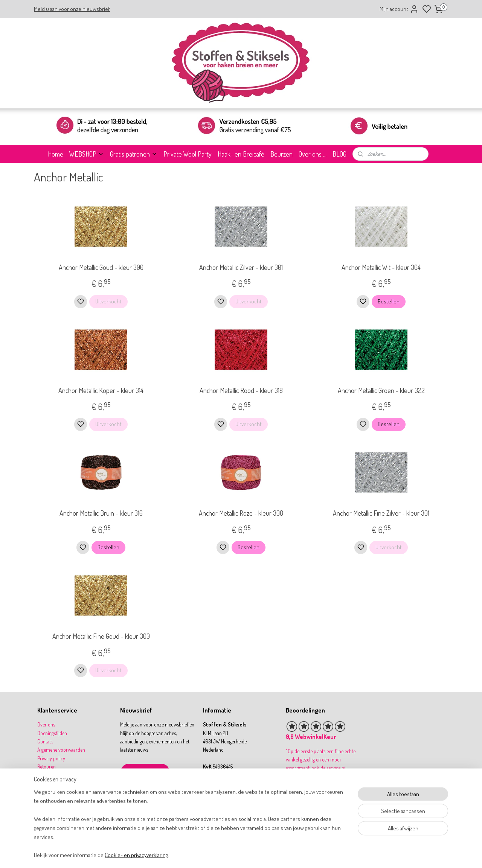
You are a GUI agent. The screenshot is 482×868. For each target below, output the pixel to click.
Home (56, 154)
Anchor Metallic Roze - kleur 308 (241, 513)
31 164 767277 (223, 800)
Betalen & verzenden (58, 775)
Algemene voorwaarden (61, 750)
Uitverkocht (108, 301)
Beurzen (281, 154)
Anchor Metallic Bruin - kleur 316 (101, 513)
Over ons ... (313, 154)
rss (276, 854)
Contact (45, 741)
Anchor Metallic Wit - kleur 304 (381, 267)
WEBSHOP (87, 154)
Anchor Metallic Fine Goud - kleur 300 (101, 636)
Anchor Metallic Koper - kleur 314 (101, 390)
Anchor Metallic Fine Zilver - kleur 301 (381, 513)
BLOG (339, 154)
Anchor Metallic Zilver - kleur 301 (241, 267)
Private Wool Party (188, 154)
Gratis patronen (134, 154)
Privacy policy (51, 758)
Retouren (47, 767)
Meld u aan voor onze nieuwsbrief (72, 9)
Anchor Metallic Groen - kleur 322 (381, 390)
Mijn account (399, 9)
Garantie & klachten (57, 783)
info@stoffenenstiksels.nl (233, 792)
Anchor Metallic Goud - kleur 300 (101, 267)
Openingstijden (52, 733)
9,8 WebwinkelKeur (311, 737)
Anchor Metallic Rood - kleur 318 (241, 390)
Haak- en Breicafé (241, 154)
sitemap (265, 854)
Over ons (46, 724)
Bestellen (389, 301)
